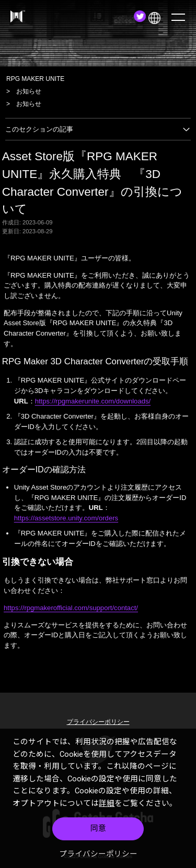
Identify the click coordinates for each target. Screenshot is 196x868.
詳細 (107, 803)
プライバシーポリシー (98, 854)
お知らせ (29, 91)
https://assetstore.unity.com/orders (66, 518)
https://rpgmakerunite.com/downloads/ (93, 401)
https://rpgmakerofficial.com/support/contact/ (71, 608)
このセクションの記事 (98, 129)
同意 (98, 828)
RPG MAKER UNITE (35, 79)
